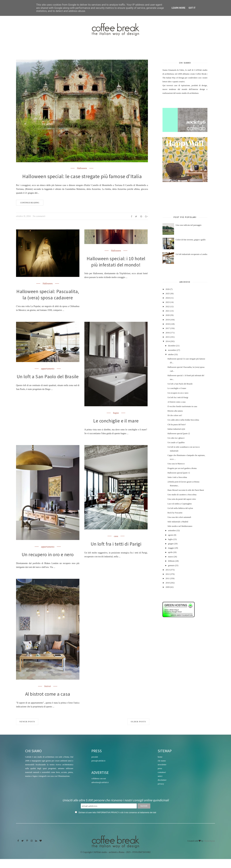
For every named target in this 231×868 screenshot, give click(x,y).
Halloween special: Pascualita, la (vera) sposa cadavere (48, 298)
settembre (172, 531)
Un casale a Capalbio (176, 442)
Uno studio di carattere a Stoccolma (182, 495)
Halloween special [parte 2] (179, 434)
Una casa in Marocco (176, 464)
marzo (170, 557)
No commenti (39, 216)
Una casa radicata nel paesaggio (189, 225)
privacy (161, 793)
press (160, 777)
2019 (168, 320)
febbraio (171, 561)
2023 (168, 302)
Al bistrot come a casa (48, 703)
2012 (168, 574)
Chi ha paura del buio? (177, 425)
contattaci (162, 781)
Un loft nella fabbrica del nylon (180, 508)
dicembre (172, 346)
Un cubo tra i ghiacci (176, 438)
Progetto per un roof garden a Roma (182, 468)
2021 (168, 311)
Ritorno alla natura (175, 411)
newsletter (162, 773)
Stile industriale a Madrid (178, 522)
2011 (168, 578)
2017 (168, 328)
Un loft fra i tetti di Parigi (116, 552)
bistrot (48, 695)
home (160, 766)
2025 (168, 294)
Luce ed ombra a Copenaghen (180, 504)
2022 (168, 307)
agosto (171, 535)
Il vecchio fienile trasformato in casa (182, 406)
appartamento (48, 376)
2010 (168, 583)
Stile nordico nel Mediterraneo (180, 526)
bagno (116, 421)
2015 (168, 337)
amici (160, 785)
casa (116, 544)
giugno (171, 544)
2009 (168, 587)
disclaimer (162, 789)
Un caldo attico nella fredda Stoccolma (183, 420)
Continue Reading (30, 203)
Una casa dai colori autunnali (179, 517)
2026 (168, 289)
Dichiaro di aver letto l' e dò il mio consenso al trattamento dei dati (117, 822)
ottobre (171, 354)
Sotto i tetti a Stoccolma (177, 477)
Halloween (82, 168)
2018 (168, 324)
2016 (168, 333)
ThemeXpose (209, 850)
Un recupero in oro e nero (48, 563)
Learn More (178, 8)
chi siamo (162, 770)
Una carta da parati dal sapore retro (182, 499)
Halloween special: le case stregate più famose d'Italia (82, 176)
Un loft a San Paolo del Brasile (48, 388)
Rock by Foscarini (175, 513)
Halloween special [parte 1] (179, 473)
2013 (168, 570)
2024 (168, 298)
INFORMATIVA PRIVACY (108, 822)
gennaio (171, 565)
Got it (192, 8)
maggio (171, 548)
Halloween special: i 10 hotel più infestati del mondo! (116, 262)
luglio (170, 539)
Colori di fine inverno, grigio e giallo (191, 240)
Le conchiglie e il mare (116, 429)
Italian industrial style (176, 429)
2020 (168, 315)
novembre (172, 350)
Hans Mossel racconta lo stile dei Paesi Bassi (186, 490)
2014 (168, 341)
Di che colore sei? (175, 415)
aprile (170, 552)
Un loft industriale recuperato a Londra (191, 254)
